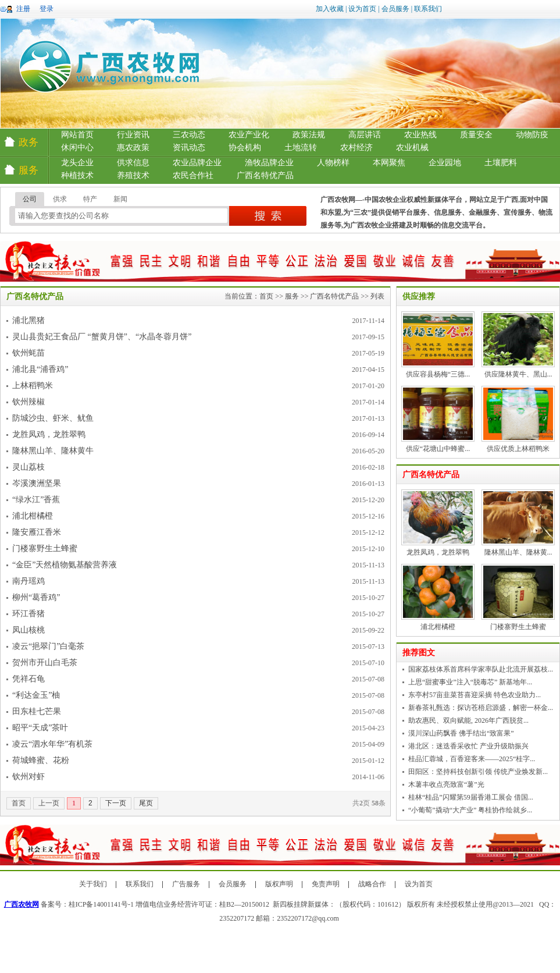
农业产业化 (249, 135)
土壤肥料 (501, 163)
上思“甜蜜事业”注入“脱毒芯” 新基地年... (470, 682)
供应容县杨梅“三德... (438, 374)
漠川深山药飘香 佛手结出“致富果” (461, 733)
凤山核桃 (28, 630)
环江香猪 (28, 614)
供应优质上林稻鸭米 (518, 449)
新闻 (120, 199)
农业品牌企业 (197, 163)
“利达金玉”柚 (36, 695)
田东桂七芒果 (37, 711)
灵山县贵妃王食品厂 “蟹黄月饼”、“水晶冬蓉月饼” (102, 337)
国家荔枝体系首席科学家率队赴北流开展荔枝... (481, 669)
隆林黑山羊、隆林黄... (518, 552)
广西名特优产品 (265, 175)
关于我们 (93, 884)
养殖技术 (133, 175)
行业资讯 (133, 135)
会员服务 (395, 9)
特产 (90, 199)
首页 (266, 296)
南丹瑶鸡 (28, 581)
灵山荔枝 (28, 467)
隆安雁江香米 (37, 532)
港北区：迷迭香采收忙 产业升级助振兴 (468, 746)
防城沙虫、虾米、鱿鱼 (53, 418)
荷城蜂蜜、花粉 (41, 760)
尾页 (146, 803)
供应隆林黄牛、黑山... (518, 374)
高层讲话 (365, 135)
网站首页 (77, 135)
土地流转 (301, 148)
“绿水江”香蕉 (36, 500)
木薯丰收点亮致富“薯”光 (446, 784)
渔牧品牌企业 (269, 163)
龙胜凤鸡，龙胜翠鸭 (49, 434)
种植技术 (77, 175)
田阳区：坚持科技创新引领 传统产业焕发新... (478, 772)
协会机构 (245, 148)
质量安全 (476, 135)
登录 (47, 9)
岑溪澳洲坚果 (37, 483)
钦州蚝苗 (28, 353)
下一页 (116, 803)
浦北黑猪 (28, 320)
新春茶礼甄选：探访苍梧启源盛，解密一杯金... (481, 708)
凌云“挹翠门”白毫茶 (48, 646)
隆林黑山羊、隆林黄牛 (53, 451)
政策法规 (309, 135)
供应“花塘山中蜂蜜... (438, 449)
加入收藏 (330, 9)
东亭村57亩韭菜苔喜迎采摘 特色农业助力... (475, 695)
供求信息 (133, 163)
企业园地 (445, 163)
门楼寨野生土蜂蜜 (45, 548)
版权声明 (279, 884)
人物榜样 (333, 163)
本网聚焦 (389, 163)
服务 (292, 296)
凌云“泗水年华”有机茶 (52, 744)
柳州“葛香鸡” (36, 597)
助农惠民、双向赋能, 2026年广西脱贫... (468, 720)
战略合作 (372, 884)
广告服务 (186, 884)
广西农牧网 (22, 904)
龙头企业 (77, 163)
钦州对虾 (28, 777)
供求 (60, 199)
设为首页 (362, 9)
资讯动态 (189, 148)
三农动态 (189, 135)
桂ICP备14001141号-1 (101, 904)
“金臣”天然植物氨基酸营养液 (65, 565)
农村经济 (356, 148)
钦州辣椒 (28, 402)
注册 (23, 9)
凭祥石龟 (28, 679)
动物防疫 (532, 135)
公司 (30, 199)
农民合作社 (193, 175)
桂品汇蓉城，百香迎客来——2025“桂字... (472, 759)
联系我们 (428, 9)
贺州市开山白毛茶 (45, 663)
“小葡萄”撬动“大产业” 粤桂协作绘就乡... (470, 810)
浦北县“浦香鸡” (40, 369)
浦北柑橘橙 (33, 516)
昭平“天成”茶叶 (40, 728)
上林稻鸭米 (33, 386)
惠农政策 (133, 148)
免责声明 (326, 884)
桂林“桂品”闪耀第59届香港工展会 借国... (471, 797)
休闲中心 (77, 148)
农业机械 (412, 148)
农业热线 (420, 135)
